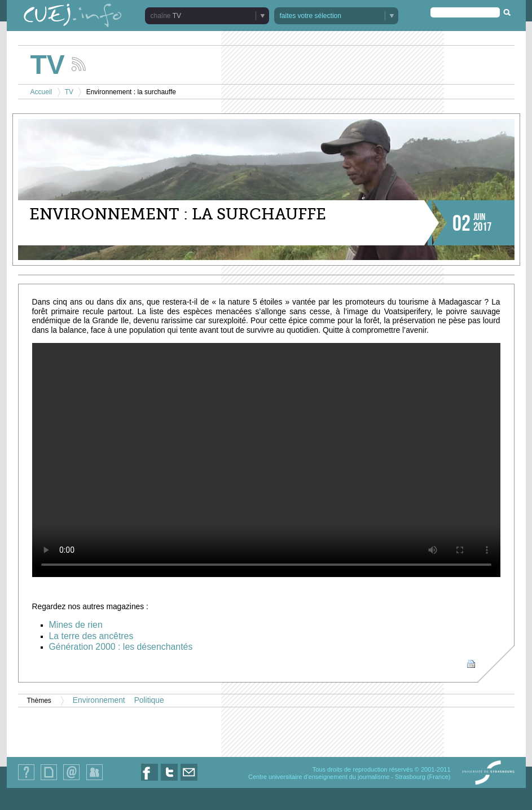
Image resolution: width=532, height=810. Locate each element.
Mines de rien (76, 625)
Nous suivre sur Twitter (169, 780)
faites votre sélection (311, 16)
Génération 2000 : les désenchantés (121, 647)
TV (177, 16)
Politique (149, 700)
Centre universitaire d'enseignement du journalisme (319, 777)
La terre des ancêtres (91, 636)
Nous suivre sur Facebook (150, 780)
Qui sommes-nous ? (26, 780)
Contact (71, 780)
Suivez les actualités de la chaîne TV (79, 64)
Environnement (99, 700)
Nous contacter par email (189, 780)
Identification (94, 780)
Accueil (41, 92)
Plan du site (49, 780)
